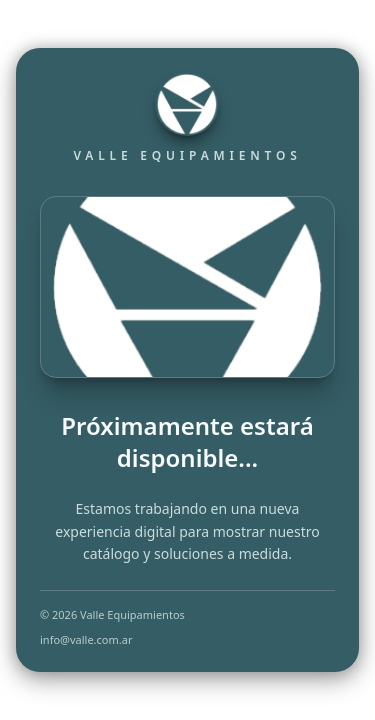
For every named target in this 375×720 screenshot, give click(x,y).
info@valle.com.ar (86, 639)
